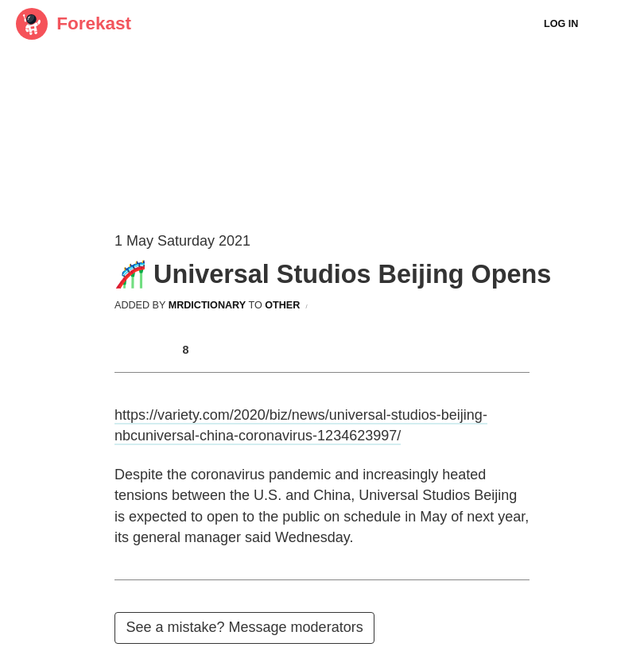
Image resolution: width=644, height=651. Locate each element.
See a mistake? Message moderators (245, 627)
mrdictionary (207, 305)
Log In (561, 24)
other (282, 305)
